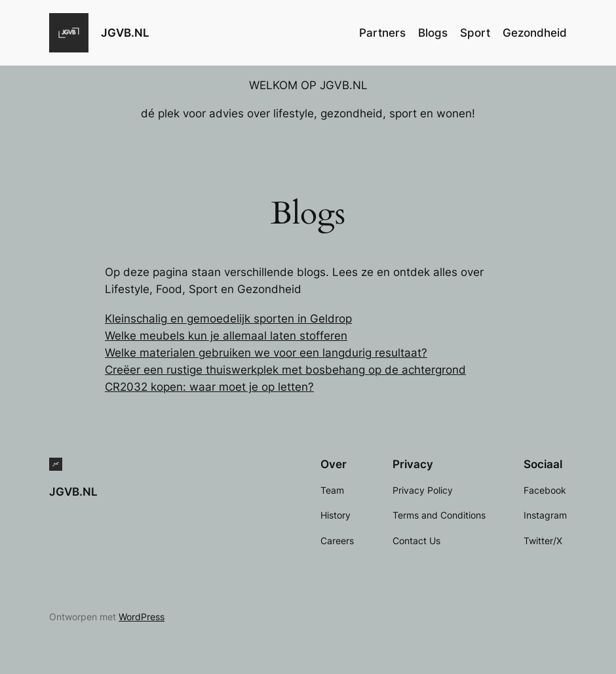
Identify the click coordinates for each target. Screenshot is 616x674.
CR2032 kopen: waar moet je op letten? (209, 387)
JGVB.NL (125, 32)
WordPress (142, 617)
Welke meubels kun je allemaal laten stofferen (226, 336)
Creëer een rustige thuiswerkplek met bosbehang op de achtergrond (285, 370)
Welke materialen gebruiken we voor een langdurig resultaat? (266, 353)
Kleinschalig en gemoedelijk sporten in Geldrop (228, 319)
